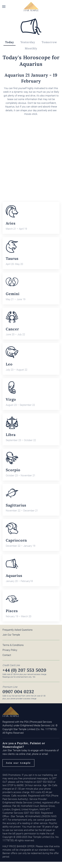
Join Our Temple (11, 635)
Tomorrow (49, 42)
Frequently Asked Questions (18, 630)
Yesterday (28, 42)
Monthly (31, 48)
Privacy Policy (10, 650)
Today (10, 42)
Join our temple (18, 763)
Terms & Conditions (13, 645)
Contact (7, 655)
